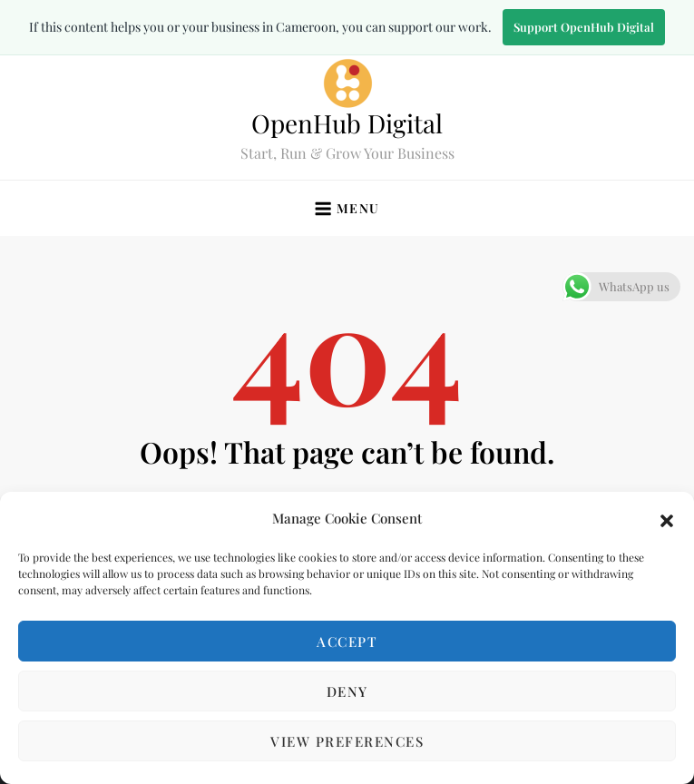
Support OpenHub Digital (584, 27)
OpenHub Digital (347, 123)
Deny (347, 691)
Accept (347, 642)
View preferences (347, 741)
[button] (667, 518)
